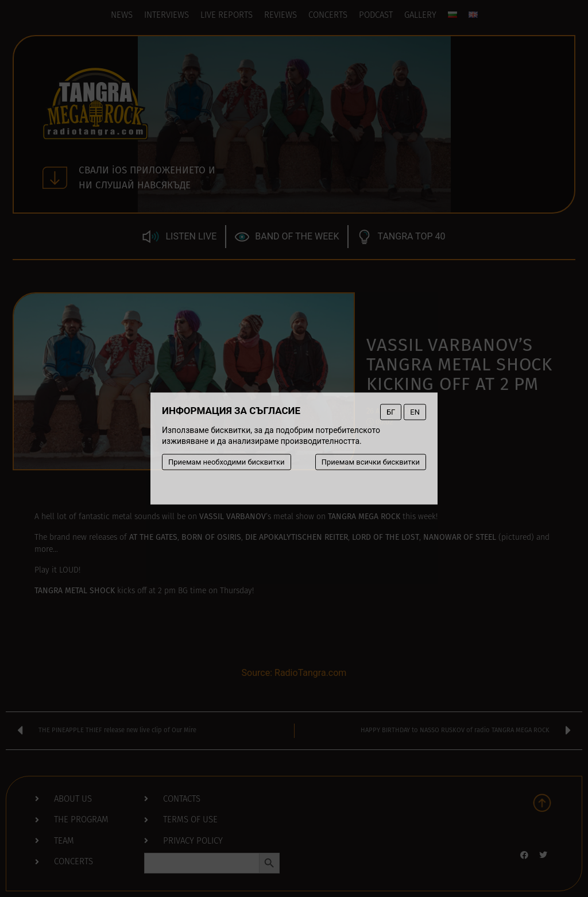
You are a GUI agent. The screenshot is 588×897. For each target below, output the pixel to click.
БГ (391, 412)
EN (415, 412)
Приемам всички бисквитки (371, 462)
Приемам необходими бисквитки (227, 462)
